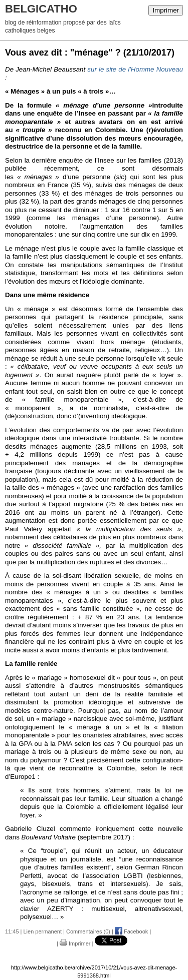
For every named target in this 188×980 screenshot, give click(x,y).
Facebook (131, 931)
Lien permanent (43, 931)
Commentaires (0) (88, 931)
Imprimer (166, 10)
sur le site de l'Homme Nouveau (135, 69)
